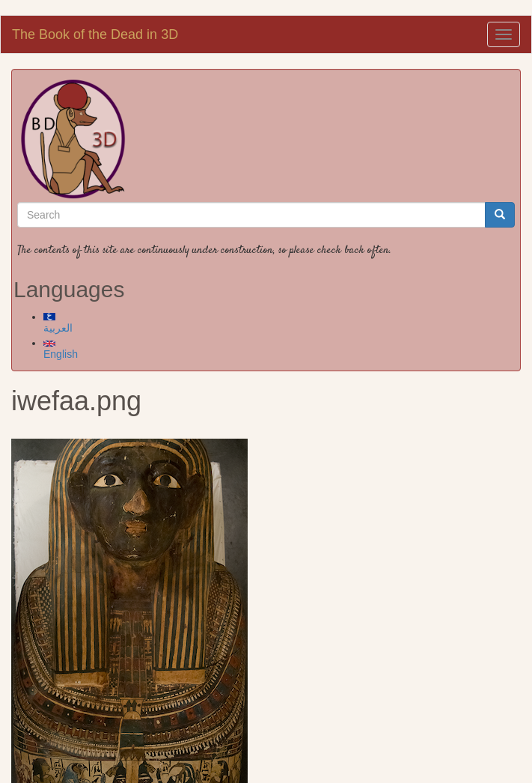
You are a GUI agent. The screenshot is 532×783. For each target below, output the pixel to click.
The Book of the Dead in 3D (95, 34)
